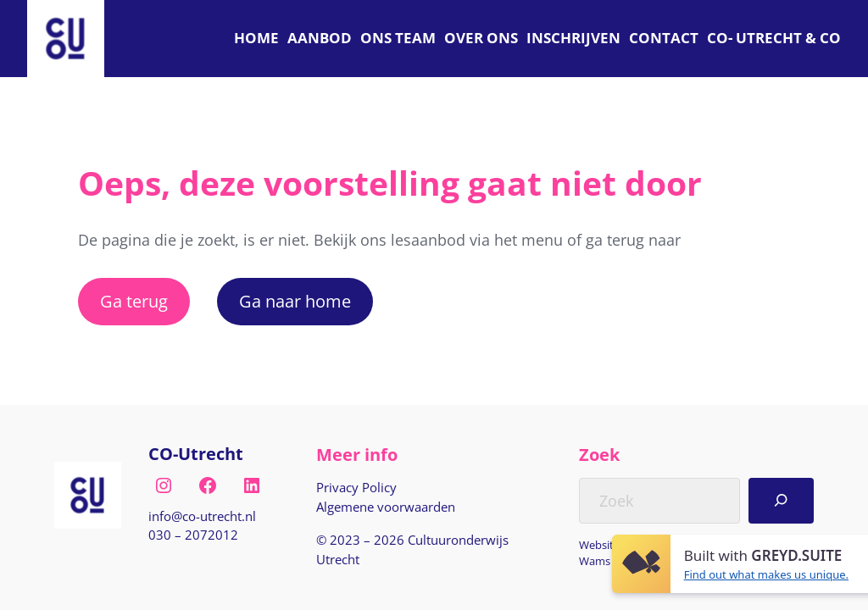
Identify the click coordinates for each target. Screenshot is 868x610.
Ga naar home (295, 301)
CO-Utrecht (196, 454)
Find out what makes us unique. (766, 574)
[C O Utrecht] (774, 39)
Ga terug (134, 301)
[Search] (781, 501)
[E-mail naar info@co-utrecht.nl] (202, 516)
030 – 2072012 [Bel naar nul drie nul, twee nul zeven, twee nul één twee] (193, 535)
